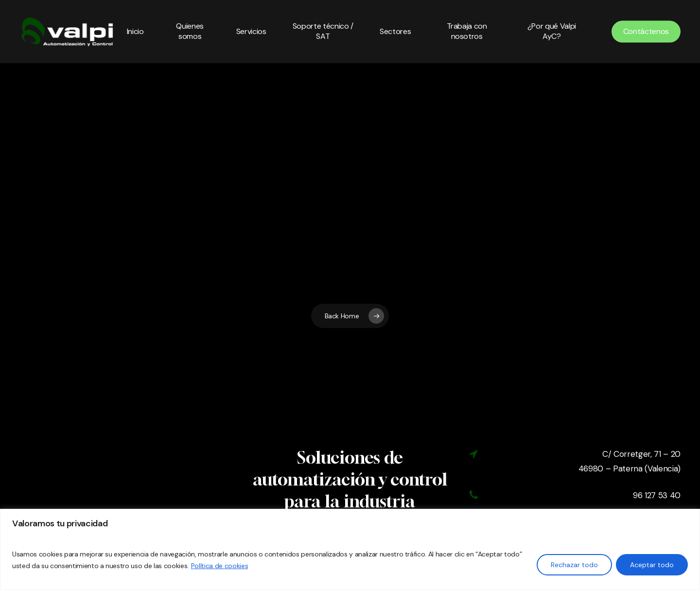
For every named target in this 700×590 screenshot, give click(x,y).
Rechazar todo (574, 565)
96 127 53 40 (657, 495)
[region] (350, 549)
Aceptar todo (652, 565)
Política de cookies (220, 566)
